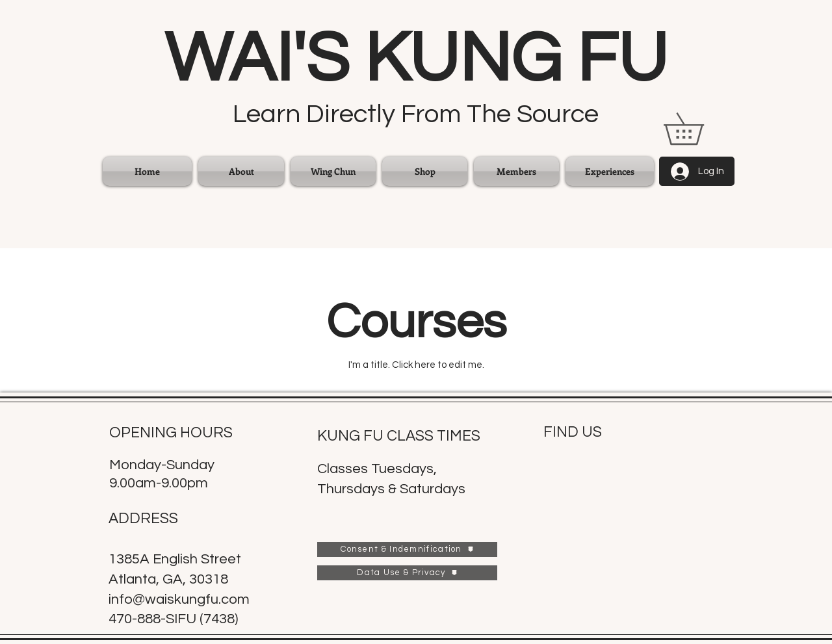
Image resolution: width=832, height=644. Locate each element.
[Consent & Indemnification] (407, 549)
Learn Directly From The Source (416, 114)
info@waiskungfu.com (179, 599)
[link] (699, 129)
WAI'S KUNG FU (416, 59)
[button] (333, 171)
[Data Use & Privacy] (407, 573)
